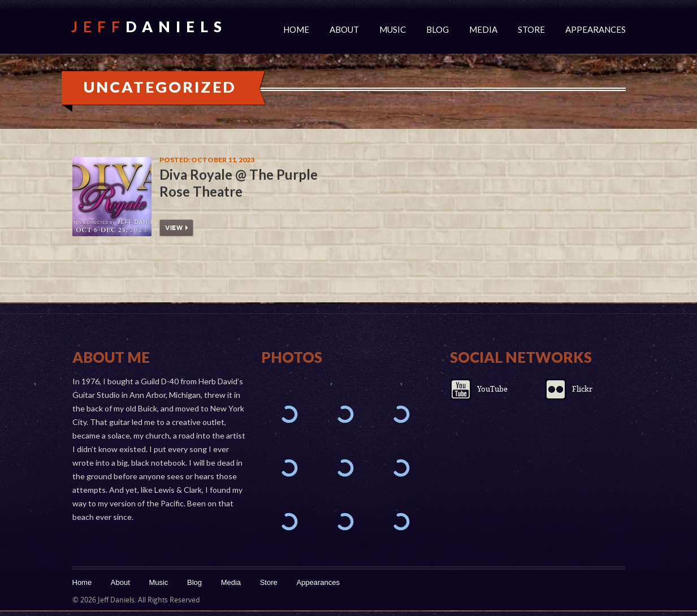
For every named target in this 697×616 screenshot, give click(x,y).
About (344, 29)
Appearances (596, 29)
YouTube (492, 389)
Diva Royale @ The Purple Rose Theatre (239, 183)
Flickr (582, 389)
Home (296, 29)
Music (393, 29)
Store (531, 29)
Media (483, 29)
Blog (438, 29)
